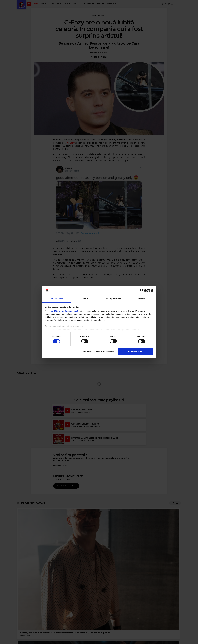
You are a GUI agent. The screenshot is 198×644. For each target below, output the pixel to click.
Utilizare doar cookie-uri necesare (99, 352)
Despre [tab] (142, 299)
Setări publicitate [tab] (113, 299)
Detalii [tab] (85, 299)
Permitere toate (135, 352)
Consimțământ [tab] (56, 299)
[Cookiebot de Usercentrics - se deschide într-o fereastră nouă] (142, 290)
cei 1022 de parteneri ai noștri (65, 311)
